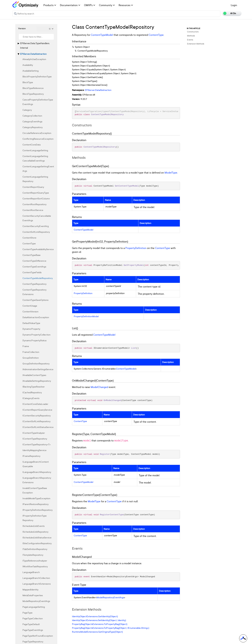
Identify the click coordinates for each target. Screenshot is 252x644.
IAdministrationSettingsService (38, 369)
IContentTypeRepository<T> (37, 444)
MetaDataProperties (33, 595)
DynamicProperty (31, 329)
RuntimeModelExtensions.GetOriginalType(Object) (97, 632)
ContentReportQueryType (36, 193)
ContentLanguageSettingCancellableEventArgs (35, 158)
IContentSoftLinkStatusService (38, 427)
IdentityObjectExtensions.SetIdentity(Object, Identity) (99, 620)
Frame (26, 346)
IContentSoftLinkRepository (36, 421)
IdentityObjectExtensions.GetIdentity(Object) (95, 616)
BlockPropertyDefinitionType (37, 76)
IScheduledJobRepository (35, 532)
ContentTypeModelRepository (38, 278)
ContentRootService (33, 210)
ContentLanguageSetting (35, 150)
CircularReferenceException (37, 133)
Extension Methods (196, 44)
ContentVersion (30, 311)
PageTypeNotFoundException (38, 636)
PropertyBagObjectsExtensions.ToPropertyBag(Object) (100, 624)
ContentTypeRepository (34, 284)
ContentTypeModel (102, 35)
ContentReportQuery (33, 187)
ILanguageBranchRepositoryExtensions (37, 480)
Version (22, 28)
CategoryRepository (33, 127)
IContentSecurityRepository (37, 416)
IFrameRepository (31, 456)
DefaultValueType (31, 323)
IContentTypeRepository (35, 439)
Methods (191, 36)
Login (234, 5)
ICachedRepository (32, 392)
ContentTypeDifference (34, 261)
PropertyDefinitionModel (86, 316)
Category (27, 110)
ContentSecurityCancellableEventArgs (37, 218)
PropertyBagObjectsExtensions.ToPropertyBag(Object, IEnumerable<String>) (111, 628)
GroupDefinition (31, 358)
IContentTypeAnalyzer (34, 433)
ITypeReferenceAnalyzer (35, 561)
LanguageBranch (31, 572)
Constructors (193, 32)
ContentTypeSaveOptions (35, 300)
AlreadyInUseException (34, 59)
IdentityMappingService (34, 450)
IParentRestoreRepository (36, 504)
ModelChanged (99, 387)
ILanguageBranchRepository (37, 472)
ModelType (171, 173)
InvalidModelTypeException (36, 498)
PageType (27, 613)
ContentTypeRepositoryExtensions (34, 292)
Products (50, 5)
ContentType (29, 243)
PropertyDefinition (136, 248)
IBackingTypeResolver (34, 387)
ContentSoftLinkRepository (36, 232)
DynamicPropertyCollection (36, 335)
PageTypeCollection (33, 618)
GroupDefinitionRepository (36, 363)
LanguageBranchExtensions (37, 584)
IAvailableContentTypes (34, 375)
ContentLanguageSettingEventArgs (38, 169)
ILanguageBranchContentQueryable (36, 464)
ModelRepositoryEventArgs (36, 601)
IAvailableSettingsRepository (37, 381)
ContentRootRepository (34, 204)
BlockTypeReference (33, 88)
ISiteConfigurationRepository (37, 543)
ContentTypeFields (32, 272)
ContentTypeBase (32, 255)
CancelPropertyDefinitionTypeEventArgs (38, 102)
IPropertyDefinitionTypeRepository (35, 518)
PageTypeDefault (31, 624)
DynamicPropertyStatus (34, 340)
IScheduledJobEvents (34, 526)
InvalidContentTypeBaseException (35, 490)
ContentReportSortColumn (36, 198)
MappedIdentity (30, 590)
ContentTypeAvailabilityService (38, 249)
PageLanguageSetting (34, 607)
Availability (28, 65)
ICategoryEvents (31, 398)
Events (190, 40)
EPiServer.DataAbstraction (33, 54)
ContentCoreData (32, 145)
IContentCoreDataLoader (35, 404)
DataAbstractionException (36, 317)
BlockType (28, 82)
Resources (126, 5)
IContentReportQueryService (37, 410)
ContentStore (29, 238)
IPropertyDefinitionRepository (38, 510)
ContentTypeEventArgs (34, 267)
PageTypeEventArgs (33, 630)
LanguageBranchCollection (36, 578)
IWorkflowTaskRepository (35, 566)
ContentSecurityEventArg (36, 226)
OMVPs (90, 5)
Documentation (70, 5)
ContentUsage (30, 306)
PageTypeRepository (33, 642)
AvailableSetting (31, 71)
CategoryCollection (32, 116)
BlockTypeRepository (33, 94)
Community (107, 5)
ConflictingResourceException (38, 139)
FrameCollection (31, 352)
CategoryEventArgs (32, 121)
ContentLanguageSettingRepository (35, 179)
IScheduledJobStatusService (37, 537)
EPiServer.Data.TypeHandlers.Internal (35, 46)
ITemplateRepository (33, 555)
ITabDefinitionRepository (35, 549)
